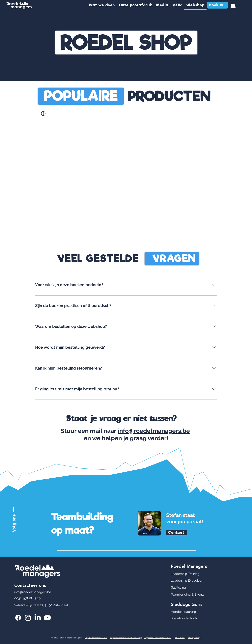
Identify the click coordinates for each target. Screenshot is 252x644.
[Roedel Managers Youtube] (47, 618)
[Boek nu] (217, 5)
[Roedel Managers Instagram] (28, 618)
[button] (102, 5)
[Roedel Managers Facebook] (18, 618)
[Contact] (177, 532)
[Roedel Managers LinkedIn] (38, 618)
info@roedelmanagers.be (154, 431)
